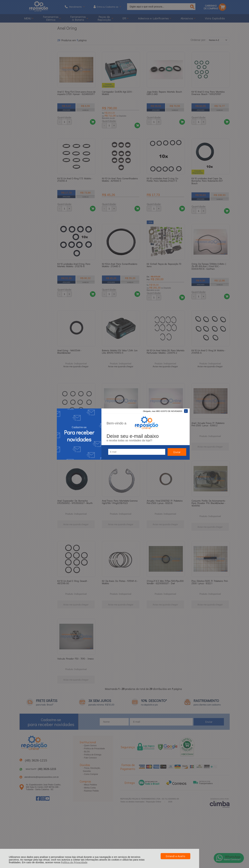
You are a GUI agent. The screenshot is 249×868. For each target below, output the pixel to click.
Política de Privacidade (74, 862)
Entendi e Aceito (175, 856)
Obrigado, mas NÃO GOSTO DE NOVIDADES (163, 411)
